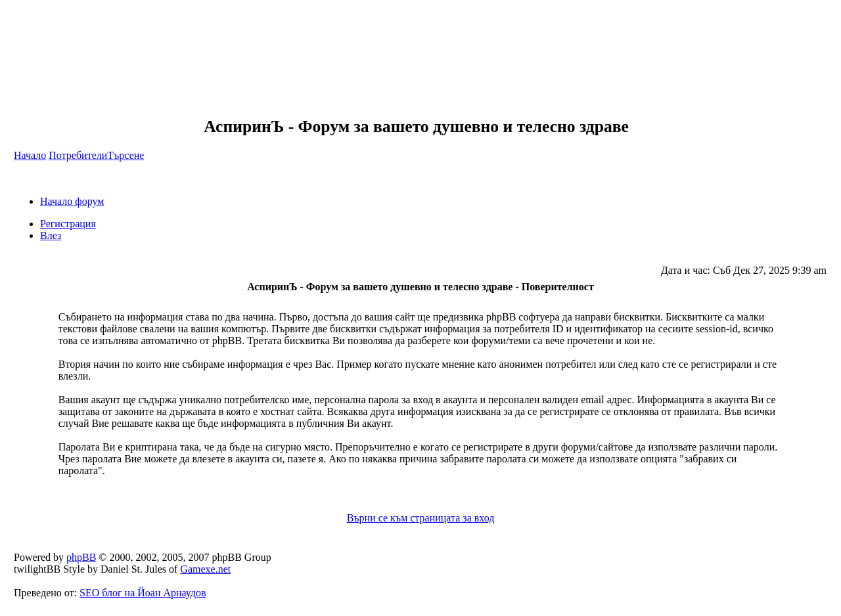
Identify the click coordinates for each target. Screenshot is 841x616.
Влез (51, 235)
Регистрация (68, 224)
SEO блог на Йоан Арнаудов (143, 593)
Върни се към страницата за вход (421, 518)
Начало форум (72, 201)
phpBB (81, 557)
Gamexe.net (205, 569)
